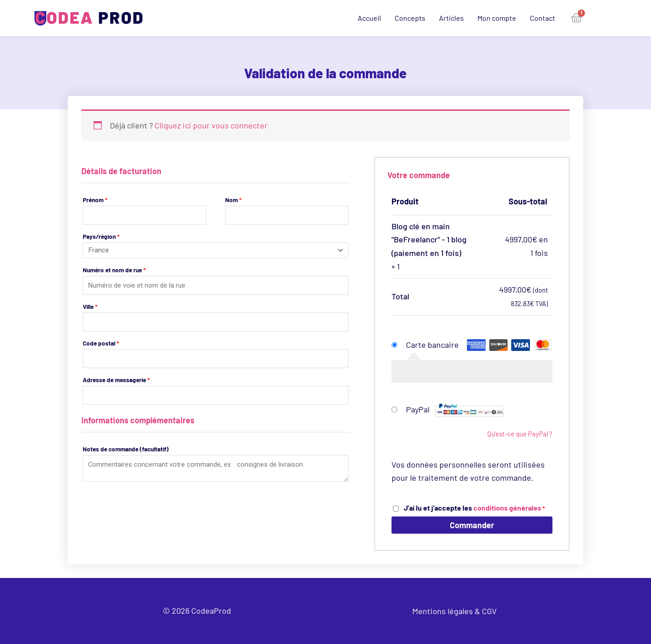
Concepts (410, 18)
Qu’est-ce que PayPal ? (520, 434)
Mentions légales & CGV (455, 611)
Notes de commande (126, 450)
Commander (472, 525)
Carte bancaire (432, 345)
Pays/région (101, 237)
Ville (90, 307)
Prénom (95, 200)
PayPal (455, 409)
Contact (542, 18)
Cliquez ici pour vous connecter (211, 125)
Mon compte (497, 18)
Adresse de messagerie (116, 381)
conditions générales (507, 508)
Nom (233, 200)
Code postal (101, 344)
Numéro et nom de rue (114, 270)
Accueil (369, 18)
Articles (451, 18)
